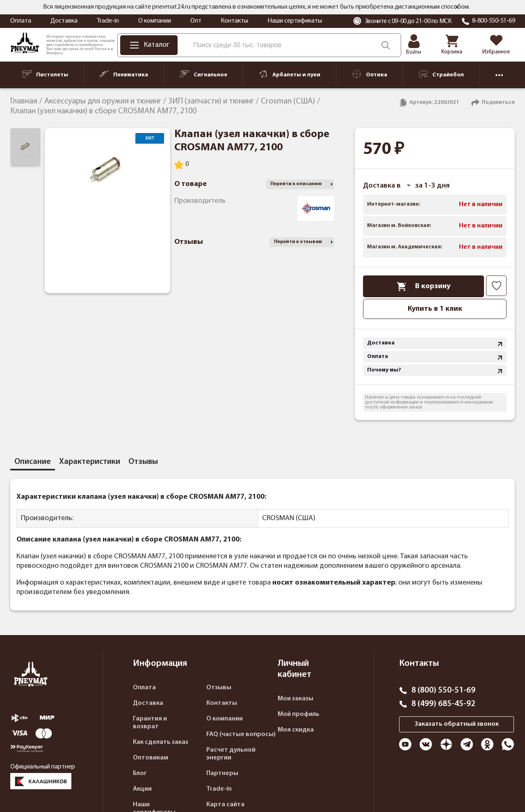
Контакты (234, 21)
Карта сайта (225, 805)
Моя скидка (296, 730)
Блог (140, 773)
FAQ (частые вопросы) (241, 734)
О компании (155, 21)
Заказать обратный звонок (457, 724)
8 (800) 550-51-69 (443, 690)
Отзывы (219, 688)
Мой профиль (299, 714)
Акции (142, 789)
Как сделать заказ (161, 742)
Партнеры (222, 773)
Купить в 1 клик (435, 309)
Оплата (21, 21)
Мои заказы (296, 699)
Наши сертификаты (295, 21)
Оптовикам (151, 758)
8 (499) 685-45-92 (443, 704)
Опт (196, 21)
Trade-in (108, 21)
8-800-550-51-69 (494, 21)
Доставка (64, 21)
